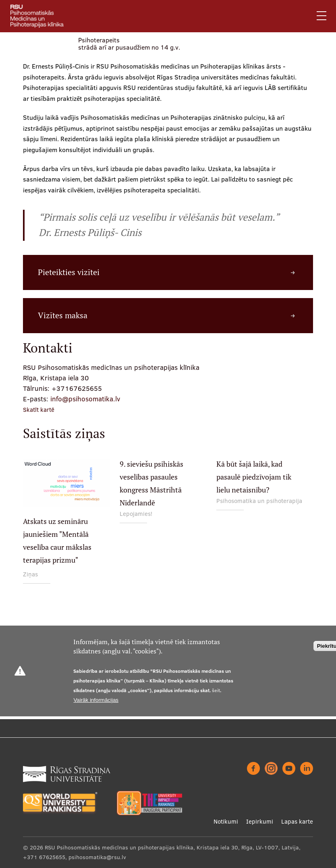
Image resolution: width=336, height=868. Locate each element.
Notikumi (226, 821)
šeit (216, 690)
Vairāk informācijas (96, 700)
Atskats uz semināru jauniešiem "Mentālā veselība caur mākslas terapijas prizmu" (57, 541)
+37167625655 (77, 388)
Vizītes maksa (63, 315)
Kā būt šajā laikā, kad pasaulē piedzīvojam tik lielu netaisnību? (254, 477)
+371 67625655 (44, 857)
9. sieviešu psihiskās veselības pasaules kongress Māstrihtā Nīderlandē (151, 483)
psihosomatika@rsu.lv (97, 857)
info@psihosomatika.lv (85, 399)
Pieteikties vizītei (69, 272)
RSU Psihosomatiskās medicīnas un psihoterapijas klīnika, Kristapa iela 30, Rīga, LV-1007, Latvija (172, 847)
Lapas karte (297, 821)
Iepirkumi (260, 821)
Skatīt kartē (39, 410)
